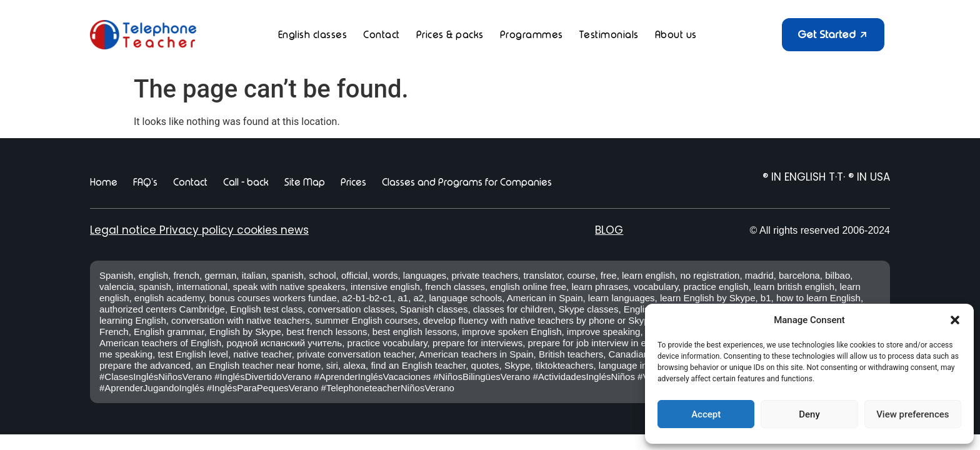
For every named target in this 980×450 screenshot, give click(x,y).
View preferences (912, 414)
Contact (382, 35)
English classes (313, 35)
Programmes (532, 35)
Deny (809, 414)
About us (676, 35)
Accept (706, 414)
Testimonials (609, 35)
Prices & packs (450, 35)
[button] (955, 320)
